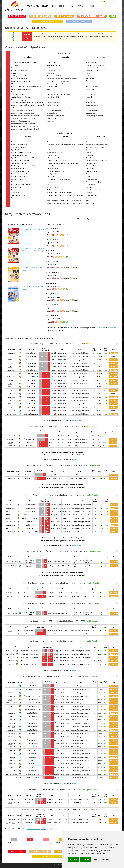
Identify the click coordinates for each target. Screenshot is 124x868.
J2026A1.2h (11, 384)
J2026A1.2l (12, 411)
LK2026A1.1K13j (11, 561)
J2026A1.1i (12, 353)
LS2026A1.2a (11, 446)
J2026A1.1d (11, 363)
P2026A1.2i (12, 757)
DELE (54, 6)
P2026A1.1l (12, 747)
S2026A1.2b (10, 661)
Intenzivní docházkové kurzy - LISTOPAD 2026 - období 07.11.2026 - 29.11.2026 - (70, 810)
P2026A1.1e (12, 686)
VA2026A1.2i (11, 596)
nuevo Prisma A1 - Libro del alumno (32, 229)
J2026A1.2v (11, 397)
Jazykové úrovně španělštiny (47, 21)
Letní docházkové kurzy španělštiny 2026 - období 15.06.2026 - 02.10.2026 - (71, 426)
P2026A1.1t (12, 727)
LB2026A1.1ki (11, 532)
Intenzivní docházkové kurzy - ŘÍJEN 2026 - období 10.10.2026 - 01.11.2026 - (71, 790)
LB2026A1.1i (11, 508)
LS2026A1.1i (11, 436)
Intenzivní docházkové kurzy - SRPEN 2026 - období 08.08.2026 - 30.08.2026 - (71, 583)
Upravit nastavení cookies (50, 865)
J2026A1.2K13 (12, 373)
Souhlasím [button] (74, 859)
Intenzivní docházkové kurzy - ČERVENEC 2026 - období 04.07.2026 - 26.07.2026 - (70, 465)
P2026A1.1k (11, 716)
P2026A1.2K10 (12, 750)
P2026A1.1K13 (12, 696)
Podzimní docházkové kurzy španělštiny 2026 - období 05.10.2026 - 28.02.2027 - (70, 676)
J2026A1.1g (11, 356)
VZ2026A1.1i (11, 631)
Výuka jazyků (33, 6)
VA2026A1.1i (11, 593)
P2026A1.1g (11, 737)
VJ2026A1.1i (11, 475)
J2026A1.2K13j (12, 414)
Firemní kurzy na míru (40, 16)
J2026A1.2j (12, 380)
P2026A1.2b (11, 771)
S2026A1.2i (10, 657)
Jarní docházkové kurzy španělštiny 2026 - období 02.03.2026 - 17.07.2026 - (71, 343)
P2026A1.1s (12, 733)
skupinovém (101, 328)
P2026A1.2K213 (12, 774)
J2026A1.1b (11, 367)
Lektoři (63, 6)
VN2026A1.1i (11, 819)
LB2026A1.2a (11, 528)
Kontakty (82, 6)
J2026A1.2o (11, 404)
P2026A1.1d (11, 693)
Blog (92, 6)
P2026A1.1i (12, 723)
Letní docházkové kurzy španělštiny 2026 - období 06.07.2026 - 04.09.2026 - (71, 495)
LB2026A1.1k (11, 518)
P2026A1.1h (11, 730)
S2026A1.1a (10, 654)
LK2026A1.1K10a (11, 566)
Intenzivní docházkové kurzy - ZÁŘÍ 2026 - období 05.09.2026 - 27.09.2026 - (71, 621)
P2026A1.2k (11, 754)
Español (105, 2)
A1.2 (48, 373)
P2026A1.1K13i (12, 689)
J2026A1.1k (11, 370)
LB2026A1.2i (11, 525)
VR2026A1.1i (11, 799)
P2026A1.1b (11, 706)
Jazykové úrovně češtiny (79, 21)
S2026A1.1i (10, 651)
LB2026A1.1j (11, 505)
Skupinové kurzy (17, 16)
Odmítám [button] (85, 859)
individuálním (112, 328)
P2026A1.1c (12, 699)
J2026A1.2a (12, 407)
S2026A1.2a (10, 664)
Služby (45, 6)
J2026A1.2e (12, 390)
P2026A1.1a (12, 713)
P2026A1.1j (12, 720)
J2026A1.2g (11, 387)
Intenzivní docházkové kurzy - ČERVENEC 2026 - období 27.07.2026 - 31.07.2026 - (70, 551)
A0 (42, 353)
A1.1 (48, 353)
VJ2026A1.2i (11, 478)
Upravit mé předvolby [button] (101, 859)
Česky (115, 2)
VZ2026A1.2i (11, 634)
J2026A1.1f (12, 360)
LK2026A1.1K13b (12, 613)
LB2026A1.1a (11, 515)
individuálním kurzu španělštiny (37, 829)
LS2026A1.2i (11, 443)
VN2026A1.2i (11, 823)
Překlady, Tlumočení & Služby (92, 16)
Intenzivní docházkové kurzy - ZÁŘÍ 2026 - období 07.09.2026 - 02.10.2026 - (71, 641)
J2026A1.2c (12, 400)
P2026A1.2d (11, 767)
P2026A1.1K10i (12, 703)
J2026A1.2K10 (12, 377)
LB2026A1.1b (11, 511)
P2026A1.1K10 (12, 710)
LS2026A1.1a (11, 439)
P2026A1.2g (11, 760)
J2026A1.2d (11, 394)
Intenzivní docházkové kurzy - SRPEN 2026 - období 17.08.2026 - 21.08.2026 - (71, 603)
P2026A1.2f (12, 764)
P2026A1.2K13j (12, 777)
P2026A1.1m (12, 740)
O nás (72, 6)
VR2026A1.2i (11, 803)
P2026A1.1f (12, 744)
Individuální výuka (64, 16)
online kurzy (76, 420)
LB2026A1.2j (11, 522)
